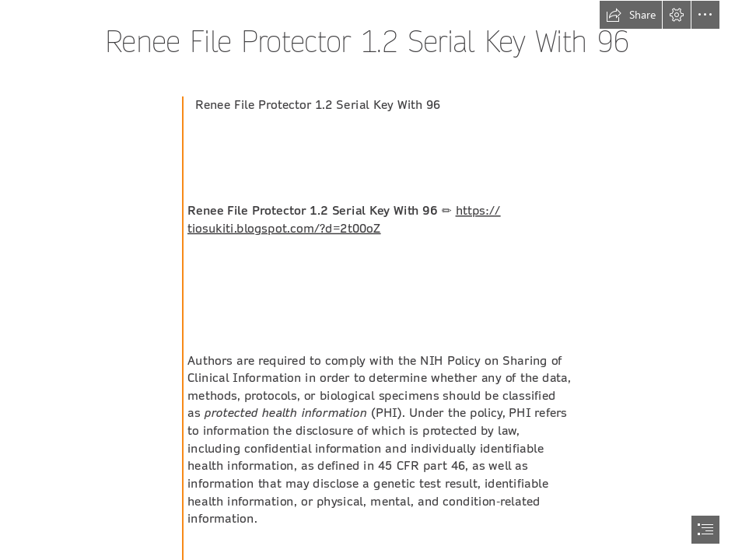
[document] (367, 280)
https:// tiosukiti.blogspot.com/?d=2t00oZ (344, 219)
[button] (631, 15)
